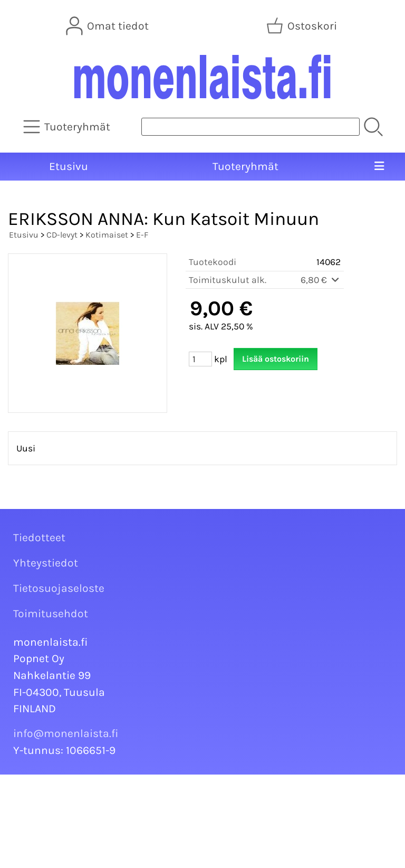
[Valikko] (379, 167)
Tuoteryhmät (245, 166)
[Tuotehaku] (250, 127)
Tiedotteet (39, 537)
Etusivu (69, 166)
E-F (142, 235)
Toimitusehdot (51, 614)
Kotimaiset (107, 235)
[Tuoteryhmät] (68, 127)
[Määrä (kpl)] (200, 359)
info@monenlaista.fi (66, 733)
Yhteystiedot (46, 563)
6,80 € (321, 280)
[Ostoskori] (303, 26)
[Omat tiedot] (108, 26)
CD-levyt (62, 235)
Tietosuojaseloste (59, 588)
